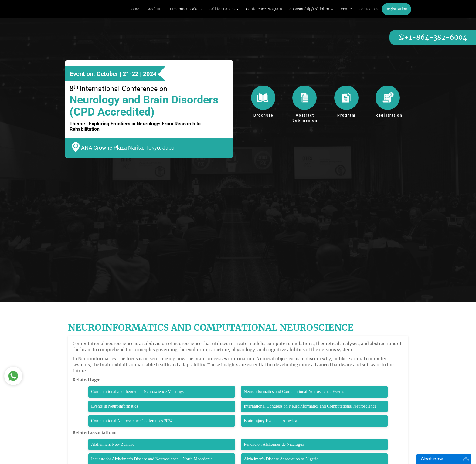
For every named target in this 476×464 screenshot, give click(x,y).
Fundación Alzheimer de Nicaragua (274, 444)
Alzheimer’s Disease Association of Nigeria (281, 459)
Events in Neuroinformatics (115, 406)
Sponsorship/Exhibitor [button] (311, 9)
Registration (396, 9)
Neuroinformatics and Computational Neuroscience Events (294, 392)
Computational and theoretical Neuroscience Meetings (137, 392)
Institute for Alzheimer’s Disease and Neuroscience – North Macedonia (152, 459)
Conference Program (264, 9)
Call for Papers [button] (224, 9)
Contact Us (369, 9)
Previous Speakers (186, 9)
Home (134, 9)
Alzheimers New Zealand (113, 444)
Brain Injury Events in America (271, 421)
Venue (346, 9)
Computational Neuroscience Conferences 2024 (132, 421)
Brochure (154, 9)
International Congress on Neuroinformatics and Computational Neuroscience (310, 406)
